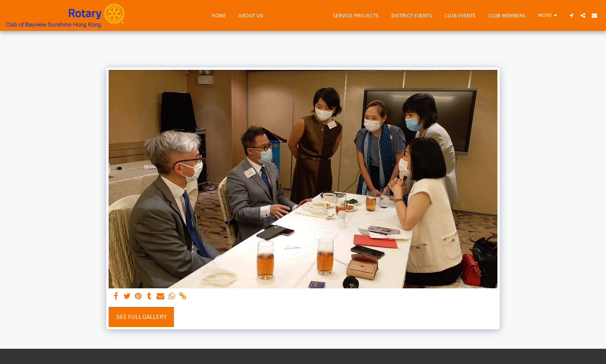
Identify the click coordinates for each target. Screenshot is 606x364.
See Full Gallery (141, 317)
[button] (571, 15)
